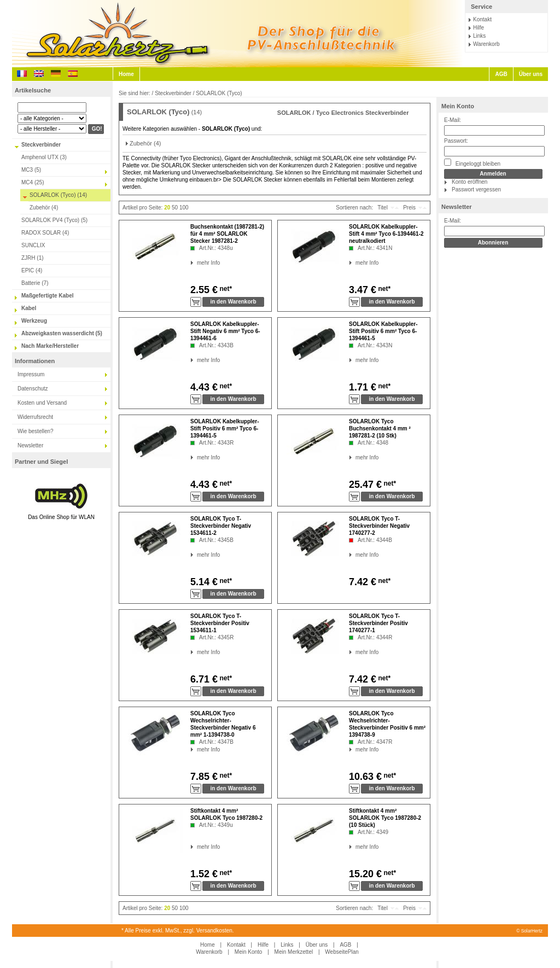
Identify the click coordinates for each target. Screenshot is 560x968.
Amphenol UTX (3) (44, 157)
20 (167, 208)
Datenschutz (33, 389)
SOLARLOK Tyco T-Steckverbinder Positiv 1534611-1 (220, 623)
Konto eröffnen (469, 182)
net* (225, 289)
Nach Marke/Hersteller (50, 346)
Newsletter (30, 445)
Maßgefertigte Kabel (48, 296)
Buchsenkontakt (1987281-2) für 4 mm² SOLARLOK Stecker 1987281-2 (227, 234)
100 (184, 208)
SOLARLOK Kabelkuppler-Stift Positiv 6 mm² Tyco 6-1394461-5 (383, 331)
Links (479, 36)
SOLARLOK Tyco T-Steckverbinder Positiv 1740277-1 (378, 623)
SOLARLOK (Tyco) (219, 93)
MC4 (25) (33, 182)
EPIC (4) (32, 270)
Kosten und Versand (42, 403)
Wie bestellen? (36, 431)
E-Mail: (453, 120)
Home (126, 74)
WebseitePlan (342, 952)
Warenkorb (486, 44)
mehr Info (197, 263)
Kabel (29, 308)
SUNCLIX (33, 245)
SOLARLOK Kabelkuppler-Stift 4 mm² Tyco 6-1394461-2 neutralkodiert (386, 234)
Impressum (31, 374)
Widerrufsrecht (35, 417)
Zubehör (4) (44, 208)
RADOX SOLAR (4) (45, 233)
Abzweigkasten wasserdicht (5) (62, 333)
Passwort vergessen (476, 189)
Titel (383, 208)
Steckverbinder (41, 145)
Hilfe (479, 28)
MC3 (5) (31, 170)
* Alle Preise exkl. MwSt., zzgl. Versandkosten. (178, 931)
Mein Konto (458, 106)
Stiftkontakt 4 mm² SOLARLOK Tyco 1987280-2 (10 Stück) (385, 818)
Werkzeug (34, 321)
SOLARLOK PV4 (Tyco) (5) (54, 220)
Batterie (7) (35, 283)
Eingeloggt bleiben (472, 163)
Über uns (531, 74)
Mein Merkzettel (294, 952)
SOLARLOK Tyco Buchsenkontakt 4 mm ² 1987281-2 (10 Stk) (380, 428)
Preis (409, 208)
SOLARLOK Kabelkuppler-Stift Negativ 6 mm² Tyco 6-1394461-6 (225, 331)
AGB (501, 74)
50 (175, 208)
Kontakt (482, 19)
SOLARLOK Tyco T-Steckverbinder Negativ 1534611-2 (221, 526)
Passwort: (456, 141)
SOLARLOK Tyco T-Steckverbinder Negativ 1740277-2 (379, 526)
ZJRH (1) (33, 258)
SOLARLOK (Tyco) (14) (58, 195)
